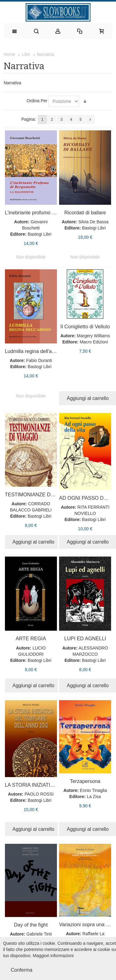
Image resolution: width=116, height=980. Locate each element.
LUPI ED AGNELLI (85, 638)
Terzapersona (85, 781)
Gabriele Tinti (39, 934)
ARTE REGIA (31, 638)
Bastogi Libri (40, 234)
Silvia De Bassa (94, 222)
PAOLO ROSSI (39, 794)
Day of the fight (31, 925)
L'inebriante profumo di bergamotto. (44, 212)
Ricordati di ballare (85, 212)
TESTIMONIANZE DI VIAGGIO (40, 494)
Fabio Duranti (39, 360)
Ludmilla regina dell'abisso (34, 351)
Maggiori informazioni (53, 956)
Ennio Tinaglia (94, 790)
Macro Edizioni (94, 342)
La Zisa (94, 797)
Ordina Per (37, 101)
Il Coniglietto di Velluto (85, 326)
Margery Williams (93, 336)
